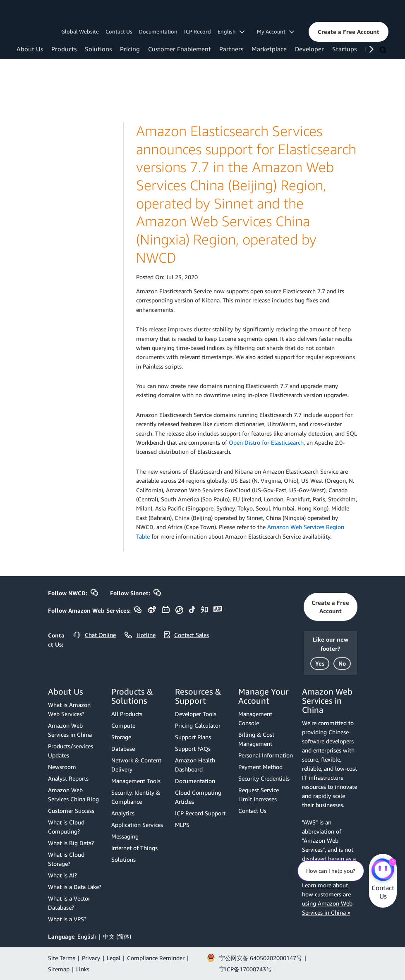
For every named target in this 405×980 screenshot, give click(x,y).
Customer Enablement (180, 49)
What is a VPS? (67, 919)
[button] (349, 32)
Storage (121, 737)
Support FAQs (193, 749)
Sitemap (59, 969)
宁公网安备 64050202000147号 (261, 958)
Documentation (158, 31)
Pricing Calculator (198, 725)
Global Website (80, 31)
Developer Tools (196, 714)
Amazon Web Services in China (70, 730)
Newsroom (62, 767)
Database (123, 749)
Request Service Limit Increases (259, 794)
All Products (127, 714)
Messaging (125, 836)
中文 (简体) (117, 936)
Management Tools (136, 781)
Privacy (91, 958)
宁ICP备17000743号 (246, 969)
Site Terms (62, 958)
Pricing (130, 49)
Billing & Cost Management (256, 739)
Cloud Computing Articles (198, 797)
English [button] (231, 31)
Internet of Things (134, 848)
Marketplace (269, 49)
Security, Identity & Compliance (136, 797)
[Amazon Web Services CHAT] (383, 870)
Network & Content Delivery (136, 765)
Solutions (98, 49)
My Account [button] (276, 31)
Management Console (255, 718)
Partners (231, 49)
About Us (30, 49)
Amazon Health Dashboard (195, 765)
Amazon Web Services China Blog (73, 794)
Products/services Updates (71, 751)
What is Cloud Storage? (66, 859)
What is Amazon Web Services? (69, 709)
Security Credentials (264, 778)
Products (64, 49)
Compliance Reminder (156, 958)
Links (83, 969)
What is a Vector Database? (69, 903)
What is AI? (62, 875)
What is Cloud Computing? (66, 827)
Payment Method (260, 767)
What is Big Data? (71, 843)
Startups (344, 49)
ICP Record (198, 31)
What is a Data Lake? (75, 887)
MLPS (182, 825)
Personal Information (266, 755)
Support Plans (193, 737)
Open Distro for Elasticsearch (266, 442)
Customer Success (71, 811)
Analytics (123, 813)
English (87, 936)
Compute (123, 725)
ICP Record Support (200, 813)
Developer (309, 49)
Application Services (137, 825)
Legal (114, 958)
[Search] (384, 50)
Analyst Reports (68, 778)
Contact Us (119, 31)
